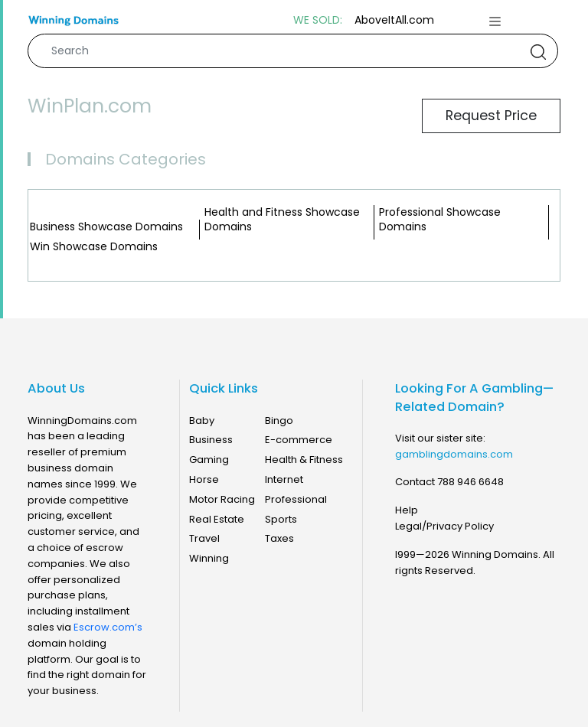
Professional (296, 499)
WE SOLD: (318, 20)
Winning (209, 558)
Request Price (491, 116)
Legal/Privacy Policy (444, 526)
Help (407, 510)
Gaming (209, 460)
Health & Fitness (304, 460)
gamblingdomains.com (454, 454)
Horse (204, 479)
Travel (204, 538)
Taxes (279, 538)
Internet (284, 479)
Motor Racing (222, 499)
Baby (202, 421)
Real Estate (217, 519)
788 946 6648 (470, 482)
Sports (281, 519)
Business (211, 440)
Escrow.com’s (108, 627)
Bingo (279, 421)
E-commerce (299, 440)
